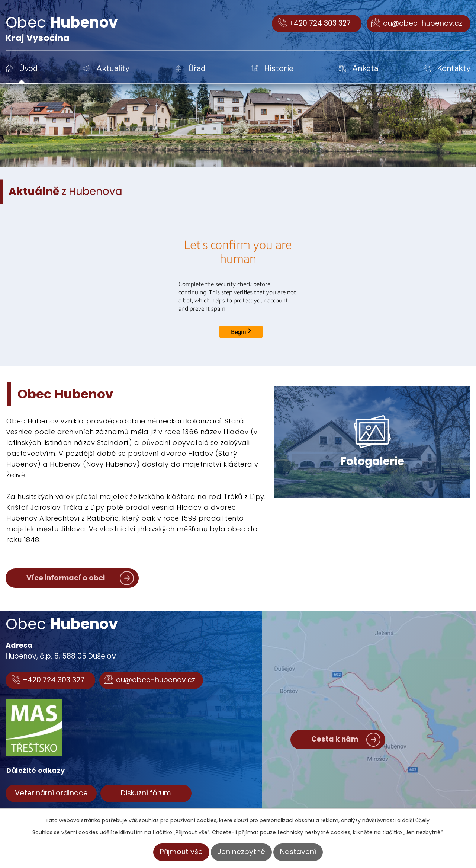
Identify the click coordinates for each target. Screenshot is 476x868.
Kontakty (454, 68)
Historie (279, 68)
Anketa (365, 68)
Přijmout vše (181, 852)
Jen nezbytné (241, 852)
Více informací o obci (66, 578)
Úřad (197, 68)
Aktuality (113, 68)
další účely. (416, 820)
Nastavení (298, 852)
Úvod (28, 68)
